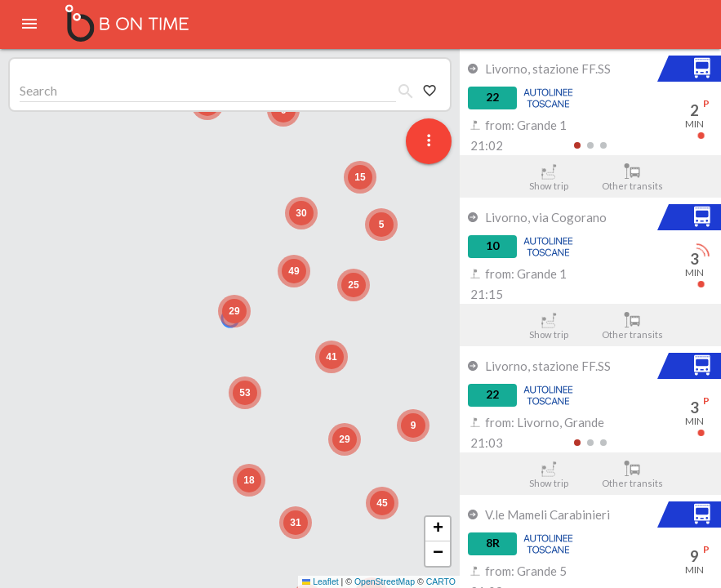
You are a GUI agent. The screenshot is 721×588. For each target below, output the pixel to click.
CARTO (441, 581)
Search (38, 90)
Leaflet (320, 581)
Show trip (548, 177)
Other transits (632, 177)
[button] (234, 311)
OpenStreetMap (385, 581)
